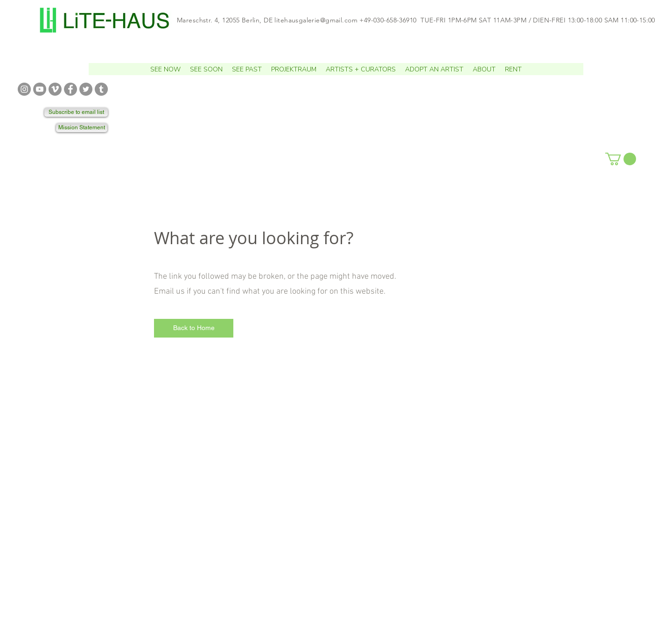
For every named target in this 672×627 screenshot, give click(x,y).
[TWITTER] (86, 89)
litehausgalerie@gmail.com (316, 20)
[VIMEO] (55, 89)
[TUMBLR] (101, 89)
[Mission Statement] (82, 128)
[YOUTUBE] (40, 89)
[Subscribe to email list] (76, 112)
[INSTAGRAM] (24, 89)
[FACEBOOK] (70, 89)
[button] (206, 69)
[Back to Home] (194, 328)
